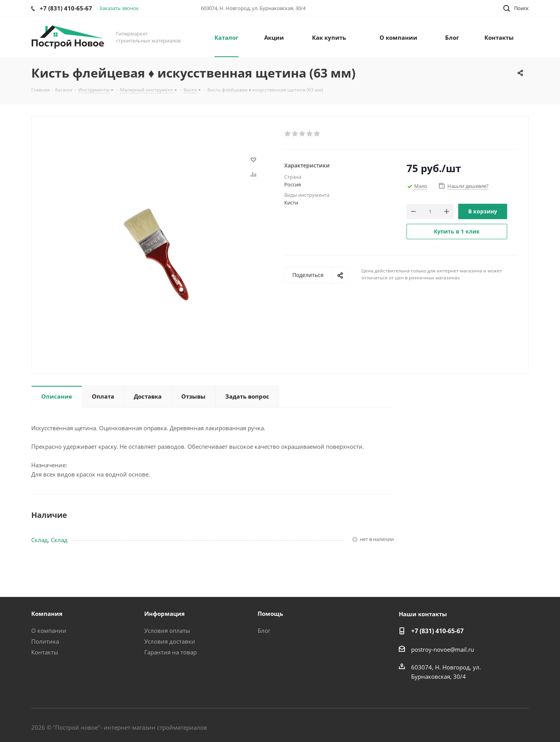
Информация (164, 614)
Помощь (270, 614)
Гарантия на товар (170, 652)
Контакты (45, 652)
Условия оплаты (167, 630)
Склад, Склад (49, 540)
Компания (47, 614)
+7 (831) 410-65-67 (437, 631)
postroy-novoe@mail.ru (443, 649)
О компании (49, 630)
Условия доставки (170, 641)
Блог (264, 630)
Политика (45, 641)
